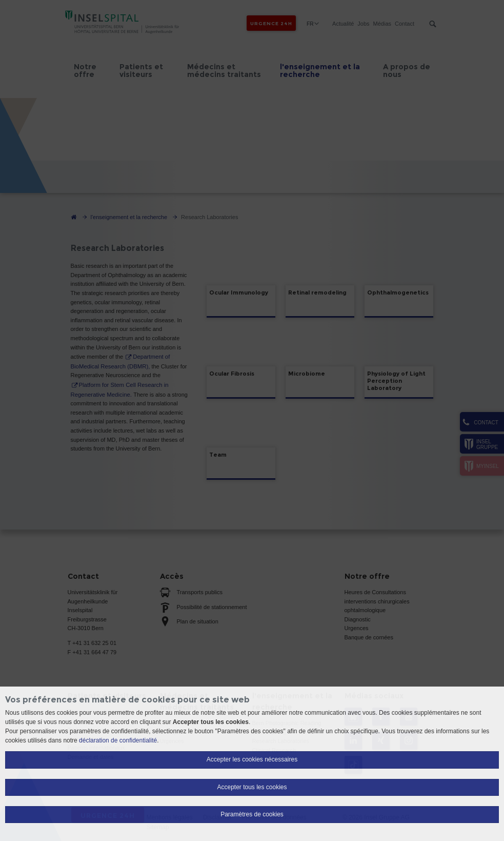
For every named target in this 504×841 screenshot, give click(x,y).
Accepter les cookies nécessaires (252, 759)
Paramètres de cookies (252, 814)
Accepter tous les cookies (252, 787)
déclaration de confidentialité (118, 740)
